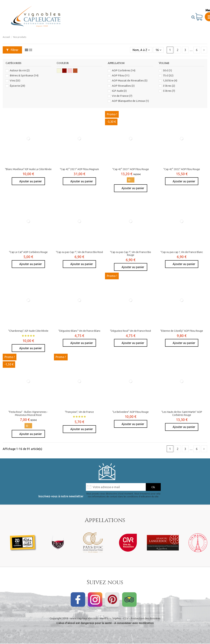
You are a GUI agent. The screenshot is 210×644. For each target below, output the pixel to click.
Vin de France (122, 96)
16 (158, 50)
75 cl (168, 75)
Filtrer (12, 50)
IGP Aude (119, 91)
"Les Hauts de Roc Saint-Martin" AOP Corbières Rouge (182, 413)
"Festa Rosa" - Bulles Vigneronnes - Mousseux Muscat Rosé (28, 413)
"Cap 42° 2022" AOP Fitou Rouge (182, 169)
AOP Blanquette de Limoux (130, 101)
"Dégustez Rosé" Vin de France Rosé (131, 331)
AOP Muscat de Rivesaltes (130, 80)
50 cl (167, 70)
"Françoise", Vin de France (79, 412)
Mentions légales (111, 618)
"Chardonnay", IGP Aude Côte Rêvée (28, 331)
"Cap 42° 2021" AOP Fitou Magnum (79, 169)
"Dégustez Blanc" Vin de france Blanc (79, 331)
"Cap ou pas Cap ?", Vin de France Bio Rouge (131, 254)
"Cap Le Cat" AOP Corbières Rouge (28, 252)
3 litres (169, 86)
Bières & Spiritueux (24, 75)
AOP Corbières (124, 70)
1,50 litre (170, 80)
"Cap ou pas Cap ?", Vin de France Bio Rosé (79, 252)
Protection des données (146, 618)
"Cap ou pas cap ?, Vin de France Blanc (182, 252)
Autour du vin (20, 70)
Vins (15, 80)
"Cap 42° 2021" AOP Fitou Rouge (131, 169)
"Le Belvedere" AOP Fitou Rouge (131, 412)
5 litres (169, 91)
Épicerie (17, 86)
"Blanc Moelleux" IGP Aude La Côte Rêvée (28, 169)
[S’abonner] (153, 487)
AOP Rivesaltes (123, 86)
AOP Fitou (121, 75)
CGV (126, 618)
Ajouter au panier (30, 181)
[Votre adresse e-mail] (116, 487)
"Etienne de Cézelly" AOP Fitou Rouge (182, 331)
